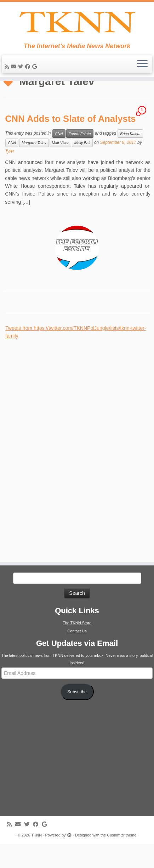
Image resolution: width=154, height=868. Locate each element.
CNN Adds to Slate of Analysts (70, 143)
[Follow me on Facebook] (29, 74)
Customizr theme (122, 859)
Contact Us (77, 655)
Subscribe (77, 716)
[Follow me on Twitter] (22, 74)
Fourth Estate (80, 158)
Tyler (10, 175)
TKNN (36, 859)
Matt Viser (60, 167)
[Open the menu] (142, 72)
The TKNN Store (77, 647)
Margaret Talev (34, 167)
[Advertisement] (58, 470)
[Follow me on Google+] (36, 74)
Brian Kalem (130, 158)
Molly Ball (82, 167)
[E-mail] (15, 74)
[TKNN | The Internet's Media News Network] (77, 26)
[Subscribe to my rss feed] (8, 74)
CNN (59, 158)
